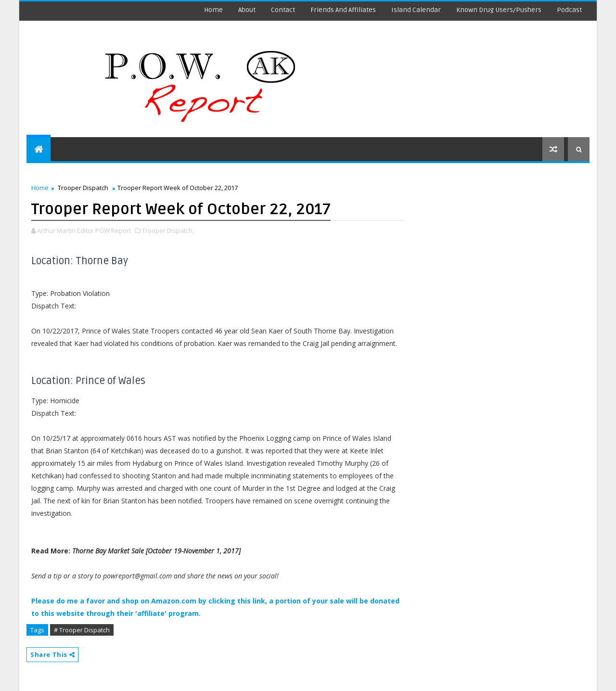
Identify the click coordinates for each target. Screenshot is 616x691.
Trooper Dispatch (83, 188)
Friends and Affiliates (343, 10)
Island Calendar (416, 10)
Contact (283, 10)
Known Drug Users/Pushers (499, 10)
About (247, 10)
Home (213, 10)
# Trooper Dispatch (82, 630)
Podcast (569, 10)
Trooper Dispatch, (168, 230)
